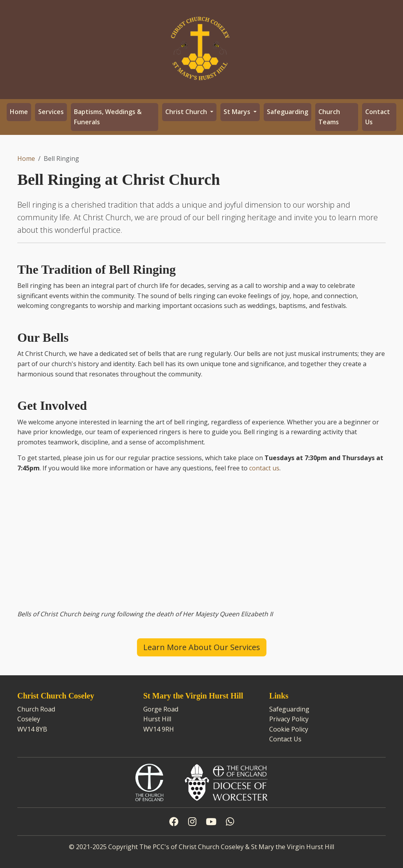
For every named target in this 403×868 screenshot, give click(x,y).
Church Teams (329, 117)
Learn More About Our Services (202, 647)
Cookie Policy (289, 729)
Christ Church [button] (187, 112)
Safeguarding (287, 112)
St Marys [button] (238, 112)
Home (19, 112)
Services (51, 112)
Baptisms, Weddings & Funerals (108, 117)
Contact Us (378, 117)
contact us (264, 468)
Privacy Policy (289, 719)
